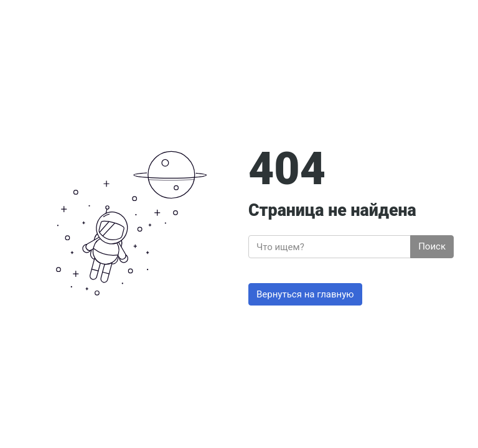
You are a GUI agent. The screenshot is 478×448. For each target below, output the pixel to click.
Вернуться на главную (305, 294)
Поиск (432, 246)
